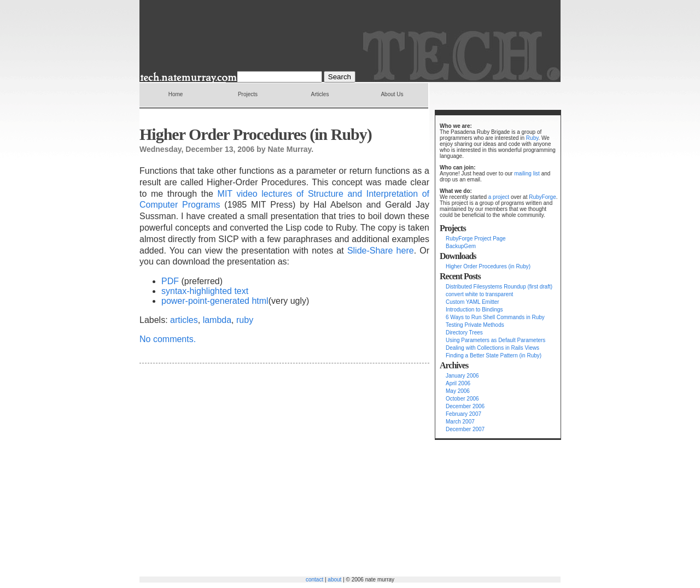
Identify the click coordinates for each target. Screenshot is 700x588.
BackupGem (461, 246)
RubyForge (542, 197)
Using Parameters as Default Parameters (495, 340)
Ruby (532, 138)
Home (176, 94)
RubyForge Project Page (476, 239)
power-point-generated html (215, 301)
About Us (392, 94)
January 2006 (462, 376)
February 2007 (463, 414)
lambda (217, 320)
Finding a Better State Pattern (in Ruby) (494, 355)
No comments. (168, 339)
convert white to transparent (479, 294)
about (334, 580)
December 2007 (465, 429)
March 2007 (460, 422)
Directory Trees (464, 333)
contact (314, 580)
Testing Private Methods (475, 325)
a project (499, 197)
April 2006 (458, 383)
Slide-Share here (381, 251)
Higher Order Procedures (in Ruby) (488, 266)
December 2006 (465, 406)
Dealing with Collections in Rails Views (492, 348)
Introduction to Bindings (474, 310)
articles (184, 320)
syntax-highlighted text (205, 291)
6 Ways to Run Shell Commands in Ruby (495, 317)
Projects (248, 94)
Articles (320, 94)
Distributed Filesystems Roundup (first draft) (499, 287)
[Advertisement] (468, 511)
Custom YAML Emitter (472, 302)
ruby (245, 320)
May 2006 (458, 391)
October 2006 (462, 399)
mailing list (527, 174)
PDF (170, 281)
